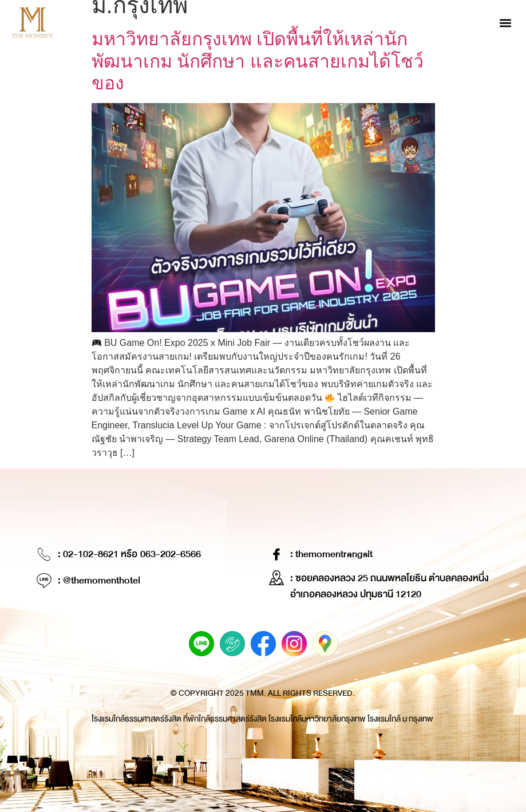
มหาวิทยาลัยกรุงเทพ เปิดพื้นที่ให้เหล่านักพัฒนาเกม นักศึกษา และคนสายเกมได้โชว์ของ (258, 61)
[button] (505, 23)
